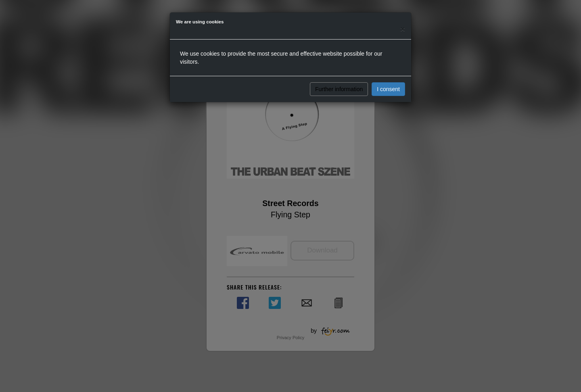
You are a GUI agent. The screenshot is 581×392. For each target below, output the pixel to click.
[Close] (403, 29)
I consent (388, 89)
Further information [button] (339, 89)
